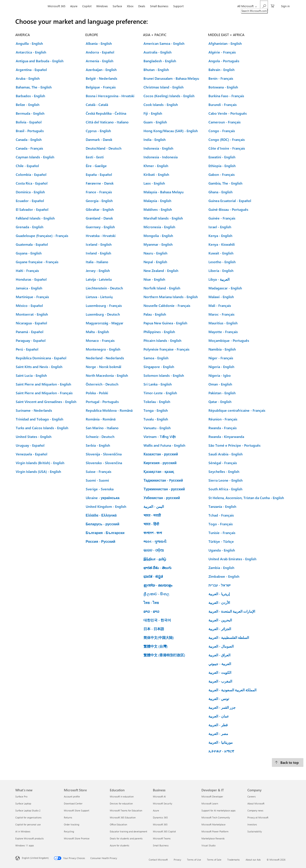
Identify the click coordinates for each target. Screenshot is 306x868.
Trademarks (233, 860)
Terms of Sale (214, 860)
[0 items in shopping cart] (273, 6)
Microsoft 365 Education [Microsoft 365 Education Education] (123, 817)
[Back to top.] (288, 763)
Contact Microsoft (158, 860)
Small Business (159, 6)
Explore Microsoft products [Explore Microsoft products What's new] (30, 838)
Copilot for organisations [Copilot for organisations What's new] (28, 817)
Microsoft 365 (57, 6)
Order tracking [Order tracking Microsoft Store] (72, 824)
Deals (142, 6)
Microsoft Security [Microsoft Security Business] (163, 803)
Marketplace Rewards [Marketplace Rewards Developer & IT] (213, 838)
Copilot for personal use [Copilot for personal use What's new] (28, 824)
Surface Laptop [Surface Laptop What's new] (23, 803)
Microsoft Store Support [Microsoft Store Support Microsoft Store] (77, 810)
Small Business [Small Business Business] (161, 845)
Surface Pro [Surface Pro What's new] (21, 796)
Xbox (130, 6)
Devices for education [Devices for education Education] (121, 803)
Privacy (177, 860)
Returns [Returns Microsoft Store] (68, 817)
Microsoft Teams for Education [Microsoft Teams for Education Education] (126, 810)
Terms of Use (194, 860)
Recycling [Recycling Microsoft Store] (69, 831)
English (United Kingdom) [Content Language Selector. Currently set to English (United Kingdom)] (35, 858)
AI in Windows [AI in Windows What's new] (23, 831)
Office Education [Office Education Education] (118, 824)
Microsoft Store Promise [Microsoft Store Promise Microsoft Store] (77, 838)
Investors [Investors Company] (252, 824)
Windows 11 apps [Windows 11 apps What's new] (25, 845)
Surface (117, 6)
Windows (102, 6)
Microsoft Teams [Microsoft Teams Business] (162, 838)
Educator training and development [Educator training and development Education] (129, 831)
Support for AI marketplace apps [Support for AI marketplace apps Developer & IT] (219, 810)
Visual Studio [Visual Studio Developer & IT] (208, 845)
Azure (74, 6)
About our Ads (253, 860)
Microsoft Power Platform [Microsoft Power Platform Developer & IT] (215, 831)
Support (178, 6)
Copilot (87, 6)
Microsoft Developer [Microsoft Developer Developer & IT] (212, 796)
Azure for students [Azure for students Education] (120, 845)
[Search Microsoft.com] (264, 6)
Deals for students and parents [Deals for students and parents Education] (126, 838)
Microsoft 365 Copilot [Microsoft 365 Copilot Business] (164, 831)
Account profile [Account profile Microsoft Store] (72, 796)
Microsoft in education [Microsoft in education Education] (122, 796)
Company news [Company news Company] (255, 810)
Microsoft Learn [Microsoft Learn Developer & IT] (210, 803)
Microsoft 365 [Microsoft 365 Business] (160, 824)
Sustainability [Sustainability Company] (255, 831)
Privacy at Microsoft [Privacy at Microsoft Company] (258, 817)
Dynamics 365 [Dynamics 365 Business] (160, 817)
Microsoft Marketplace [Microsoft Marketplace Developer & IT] (213, 824)
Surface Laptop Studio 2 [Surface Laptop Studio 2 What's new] (28, 810)
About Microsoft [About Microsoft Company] (256, 803)
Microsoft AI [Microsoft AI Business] (159, 796)
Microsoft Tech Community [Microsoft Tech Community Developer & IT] (216, 817)
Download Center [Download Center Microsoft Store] (73, 803)
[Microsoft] (30, 6)
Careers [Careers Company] (252, 796)
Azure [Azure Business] (156, 810)
